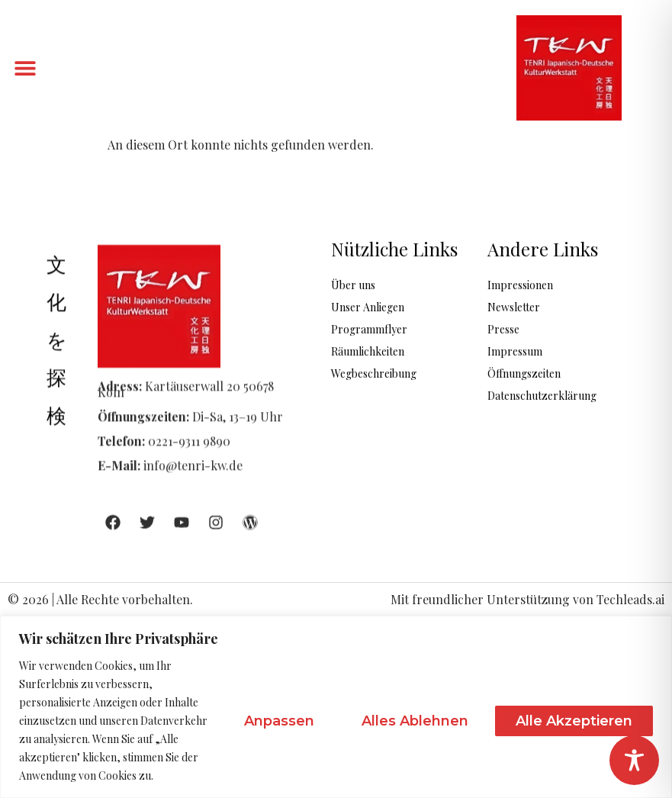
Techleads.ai (630, 599)
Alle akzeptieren (574, 721)
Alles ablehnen (415, 721)
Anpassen (279, 721)
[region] (336, 707)
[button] (25, 68)
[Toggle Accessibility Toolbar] (634, 760)
